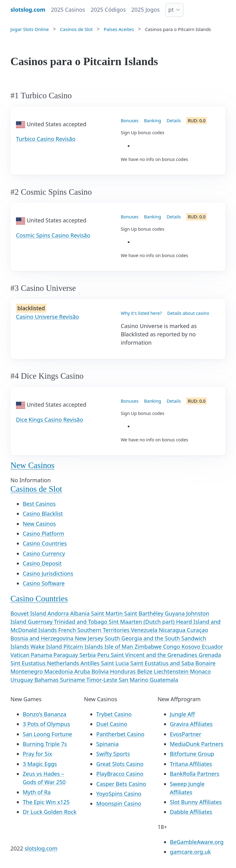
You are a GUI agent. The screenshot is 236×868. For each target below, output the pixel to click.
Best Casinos (39, 504)
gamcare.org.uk (191, 852)
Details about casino (188, 313)
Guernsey (41, 622)
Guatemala (164, 680)
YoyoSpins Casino (119, 794)
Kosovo (192, 647)
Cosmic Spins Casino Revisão (53, 235)
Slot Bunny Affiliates (196, 802)
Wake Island (47, 647)
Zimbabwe (149, 647)
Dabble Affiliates (191, 812)
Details (174, 121)
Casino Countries (45, 543)
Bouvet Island (29, 613)
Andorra (59, 613)
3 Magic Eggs (40, 764)
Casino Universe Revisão (47, 317)
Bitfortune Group (192, 754)
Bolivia (101, 671)
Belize (145, 671)
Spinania (107, 744)
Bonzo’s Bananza (45, 714)
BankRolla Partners (195, 774)
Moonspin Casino (119, 803)
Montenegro (27, 671)
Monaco (200, 671)
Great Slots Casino (120, 764)
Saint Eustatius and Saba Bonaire (173, 663)
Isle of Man (120, 647)
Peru (104, 655)
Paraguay (66, 655)
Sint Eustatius (29, 663)
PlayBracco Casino (120, 774)
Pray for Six (37, 754)
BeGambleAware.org (197, 842)
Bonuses (130, 121)
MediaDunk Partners (197, 744)
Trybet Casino (114, 714)
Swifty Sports (113, 754)
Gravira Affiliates (191, 724)
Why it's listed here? (141, 313)
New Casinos (32, 465)
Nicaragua (173, 630)
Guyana (175, 613)
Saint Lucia (116, 663)
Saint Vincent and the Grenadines (155, 655)
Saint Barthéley (144, 613)
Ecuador (212, 647)
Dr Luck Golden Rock (50, 812)
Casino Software (44, 583)
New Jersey (90, 638)
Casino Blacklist (43, 514)
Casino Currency (44, 553)
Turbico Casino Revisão (46, 139)
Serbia (88, 655)
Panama (42, 655)
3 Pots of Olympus (46, 724)
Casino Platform (43, 534)
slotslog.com (41, 848)
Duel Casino (112, 724)
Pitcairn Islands (84, 647)
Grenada (210, 655)
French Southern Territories (95, 630)
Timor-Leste (102, 680)
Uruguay (22, 680)
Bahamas (47, 680)
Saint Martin (108, 613)
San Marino (134, 680)
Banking (153, 121)
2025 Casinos (68, 10)
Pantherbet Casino (120, 734)
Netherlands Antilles (74, 663)
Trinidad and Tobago (81, 622)
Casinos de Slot (36, 489)
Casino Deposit (42, 563)
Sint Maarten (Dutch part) (142, 622)
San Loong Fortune (47, 734)
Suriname (73, 680)
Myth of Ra (37, 792)
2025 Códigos (108, 10)
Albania (81, 613)
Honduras (124, 671)
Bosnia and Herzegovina (43, 638)
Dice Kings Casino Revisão (49, 420)
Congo (172, 647)
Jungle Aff (183, 714)
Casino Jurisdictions (48, 573)
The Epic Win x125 (46, 802)
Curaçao (197, 630)
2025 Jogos (145, 10)
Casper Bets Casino (121, 784)
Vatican (21, 655)
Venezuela (145, 630)
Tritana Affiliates (191, 764)
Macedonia (59, 671)
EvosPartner (186, 734)
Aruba (83, 671)
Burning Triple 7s (45, 744)
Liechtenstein (172, 671)
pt (171, 10)
